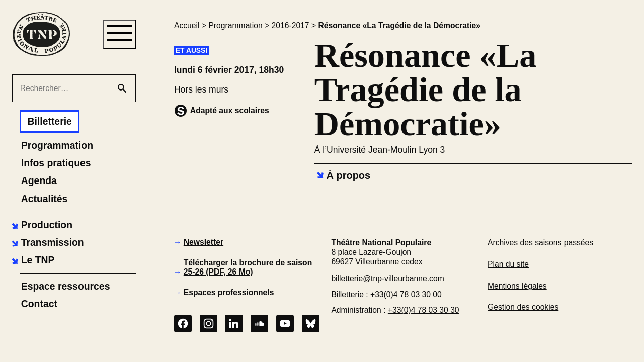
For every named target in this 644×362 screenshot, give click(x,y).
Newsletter (204, 242)
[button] (41, 225)
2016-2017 (291, 25)
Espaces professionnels (229, 292)
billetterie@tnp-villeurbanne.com (387, 278)
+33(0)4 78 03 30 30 (424, 310)
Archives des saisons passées (540, 243)
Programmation (235, 25)
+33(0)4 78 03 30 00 (406, 294)
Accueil (187, 25)
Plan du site (508, 264)
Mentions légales (517, 286)
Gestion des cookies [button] (523, 307)
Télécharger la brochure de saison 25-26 (248, 267)
